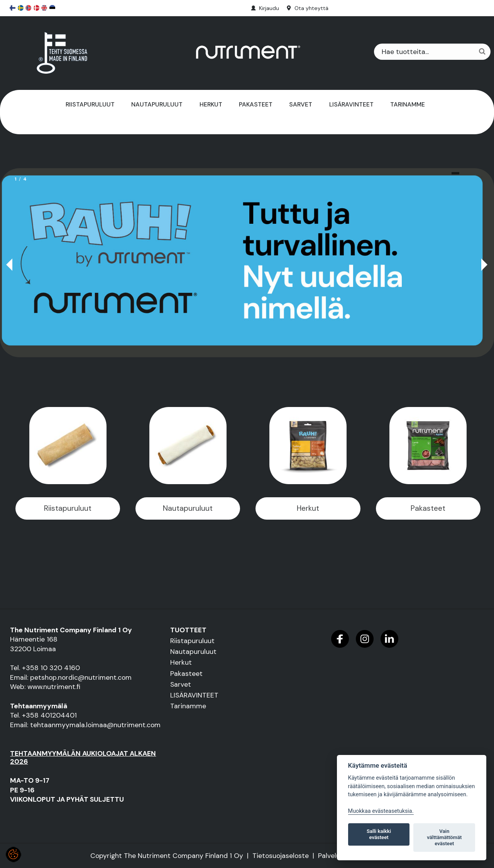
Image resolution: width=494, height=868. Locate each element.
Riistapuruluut (90, 104)
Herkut (211, 104)
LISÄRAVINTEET (351, 104)
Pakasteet (256, 104)
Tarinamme (408, 104)
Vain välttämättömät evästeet (444, 837)
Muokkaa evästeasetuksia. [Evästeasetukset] (381, 811)
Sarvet (301, 104)
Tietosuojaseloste (281, 856)
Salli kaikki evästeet (379, 834)
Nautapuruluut (157, 104)
